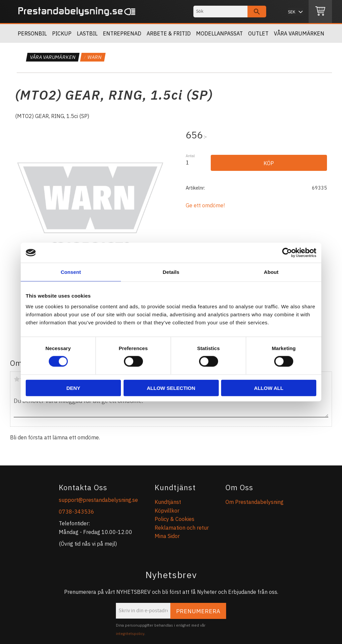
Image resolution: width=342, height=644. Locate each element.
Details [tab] (171, 272)
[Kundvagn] (320, 12)
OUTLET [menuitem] (258, 33)
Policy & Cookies (175, 519)
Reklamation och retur (182, 528)
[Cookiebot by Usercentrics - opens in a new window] (287, 253)
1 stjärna (17, 379)
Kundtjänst (168, 502)
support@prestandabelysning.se (98, 500)
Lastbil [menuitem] (87, 33)
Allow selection (171, 388)
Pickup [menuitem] (62, 33)
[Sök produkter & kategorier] (220, 12)
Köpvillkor (167, 511)
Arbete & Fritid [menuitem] (169, 33)
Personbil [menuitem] (32, 33)
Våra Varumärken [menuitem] (299, 33)
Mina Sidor (167, 536)
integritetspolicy (130, 634)
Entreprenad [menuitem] (122, 33)
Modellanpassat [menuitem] (219, 33)
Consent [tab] (71, 272)
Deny (73, 388)
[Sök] (257, 12)
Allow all (269, 388)
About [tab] (271, 272)
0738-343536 (76, 512)
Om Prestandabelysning (254, 502)
